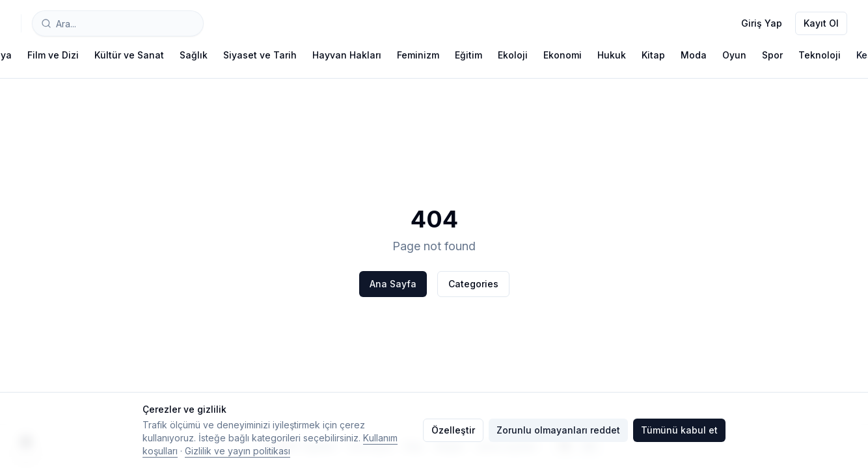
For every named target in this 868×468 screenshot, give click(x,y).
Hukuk (612, 55)
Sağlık (194, 55)
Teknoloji (820, 55)
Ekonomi (563, 55)
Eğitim (468, 55)
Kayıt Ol (821, 23)
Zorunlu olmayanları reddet (558, 430)
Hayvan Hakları (347, 55)
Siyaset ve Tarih (260, 55)
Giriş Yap (762, 23)
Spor (772, 55)
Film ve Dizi (53, 55)
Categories (473, 284)
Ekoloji (513, 55)
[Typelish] (21, 23)
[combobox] (118, 23)
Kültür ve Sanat (129, 55)
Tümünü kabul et (679, 430)
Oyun (734, 55)
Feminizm (418, 55)
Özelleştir (453, 430)
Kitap (653, 55)
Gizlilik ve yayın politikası (237, 451)
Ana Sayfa (393, 284)
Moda (694, 55)
